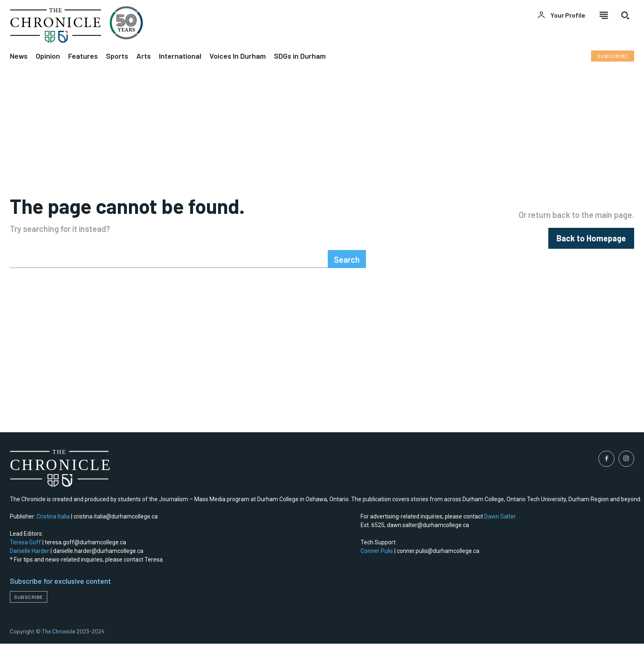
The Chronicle (59, 636)
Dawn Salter (500, 522)
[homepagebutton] (591, 241)
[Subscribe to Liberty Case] (613, 56)
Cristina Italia (53, 522)
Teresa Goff (25, 548)
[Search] (347, 264)
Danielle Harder (30, 557)
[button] (625, 15)
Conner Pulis (377, 557)
